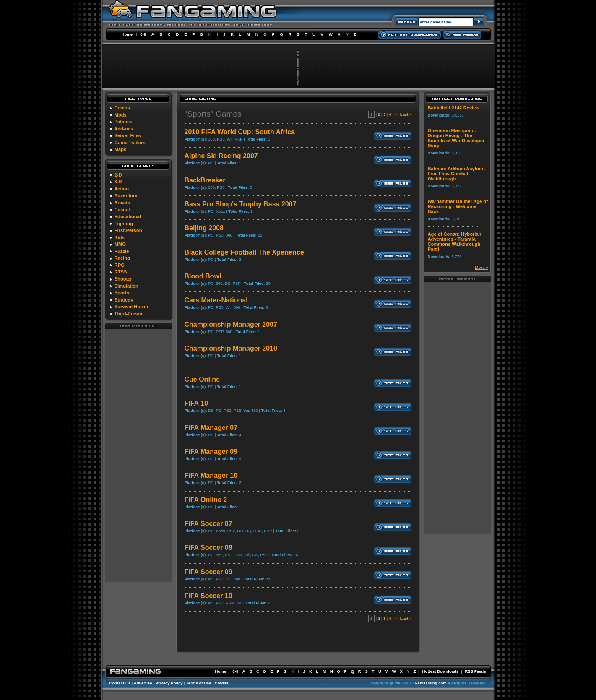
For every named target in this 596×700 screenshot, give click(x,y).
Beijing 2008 (204, 228)
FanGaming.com (431, 683)
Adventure (126, 195)
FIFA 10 (196, 403)
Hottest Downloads (440, 671)
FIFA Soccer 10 (208, 596)
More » (482, 267)
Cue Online (202, 379)
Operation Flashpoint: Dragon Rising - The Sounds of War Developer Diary (456, 138)
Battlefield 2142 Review (454, 108)
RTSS (121, 272)
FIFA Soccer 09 (208, 572)
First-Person (128, 230)
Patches (124, 122)
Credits (222, 683)
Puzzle (122, 251)
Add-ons (124, 129)
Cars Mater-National (216, 300)
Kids (120, 237)
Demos (122, 108)
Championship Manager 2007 (231, 324)
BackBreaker (205, 180)
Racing (122, 258)
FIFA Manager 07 (211, 428)
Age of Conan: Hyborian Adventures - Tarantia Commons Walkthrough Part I (455, 242)
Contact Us (120, 683)
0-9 (143, 34)
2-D (118, 175)
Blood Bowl (203, 276)
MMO (120, 244)
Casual (122, 210)
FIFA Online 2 (206, 500)
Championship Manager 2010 (231, 348)
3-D (118, 182)
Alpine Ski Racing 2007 (221, 156)
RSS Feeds (475, 671)
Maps (121, 149)
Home (127, 34)
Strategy (124, 300)
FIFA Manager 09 (211, 451)
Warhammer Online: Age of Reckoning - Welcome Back (458, 206)
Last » (406, 114)
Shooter (123, 279)
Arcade (122, 203)
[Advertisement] (139, 455)
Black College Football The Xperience (244, 252)
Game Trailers (130, 143)
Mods (121, 115)
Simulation (126, 286)
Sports (122, 293)
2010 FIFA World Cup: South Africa (240, 132)
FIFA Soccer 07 (208, 524)
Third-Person (129, 314)
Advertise (143, 683)
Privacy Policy (169, 683)
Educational (128, 216)
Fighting (124, 224)
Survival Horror (131, 307)
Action (121, 189)
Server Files (128, 135)
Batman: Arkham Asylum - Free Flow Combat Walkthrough (457, 174)
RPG (120, 265)
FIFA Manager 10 (211, 475)
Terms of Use (199, 683)
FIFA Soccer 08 (208, 548)
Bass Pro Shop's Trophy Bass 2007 (241, 204)
